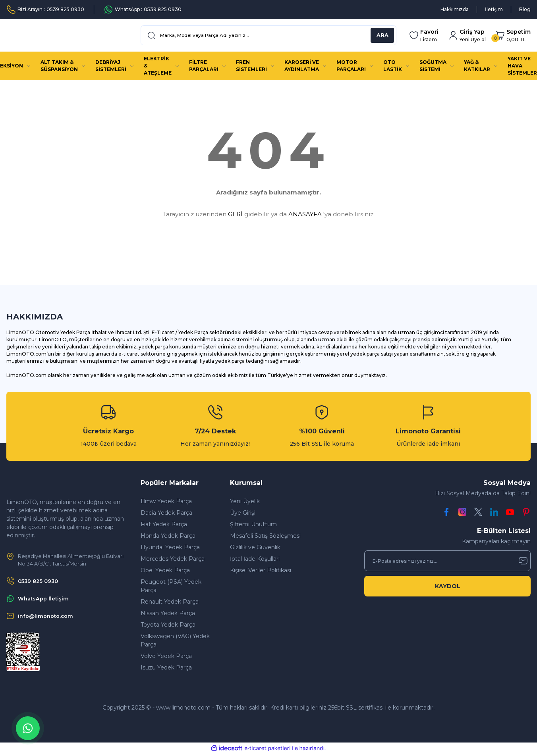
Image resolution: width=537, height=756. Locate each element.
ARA (382, 35)
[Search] (268, 35)
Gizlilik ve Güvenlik (255, 547)
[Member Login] (467, 36)
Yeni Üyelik (245, 501)
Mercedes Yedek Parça (173, 559)
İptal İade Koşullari (255, 559)
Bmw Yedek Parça (166, 501)
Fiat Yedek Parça (164, 524)
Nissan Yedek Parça (168, 613)
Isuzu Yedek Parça (166, 668)
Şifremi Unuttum (253, 524)
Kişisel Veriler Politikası (261, 570)
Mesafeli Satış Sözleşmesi (265, 536)
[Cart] (513, 36)
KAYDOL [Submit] (448, 586)
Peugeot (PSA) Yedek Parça (171, 586)
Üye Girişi (243, 513)
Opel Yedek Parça (165, 570)
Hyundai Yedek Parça (170, 547)
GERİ (235, 214)
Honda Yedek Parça (168, 536)
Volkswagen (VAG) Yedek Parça (175, 640)
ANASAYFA (305, 214)
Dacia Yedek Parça (166, 513)
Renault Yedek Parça (170, 602)
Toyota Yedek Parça (168, 625)
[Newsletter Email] (447, 561)
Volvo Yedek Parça (166, 656)
